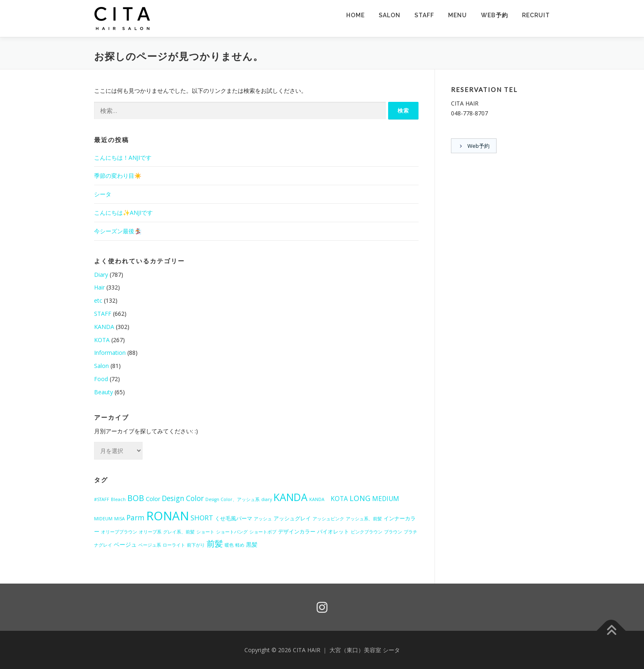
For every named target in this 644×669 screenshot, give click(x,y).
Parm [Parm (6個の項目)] (136, 518)
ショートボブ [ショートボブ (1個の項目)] (263, 532)
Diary (101, 275)
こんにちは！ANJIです (123, 157)
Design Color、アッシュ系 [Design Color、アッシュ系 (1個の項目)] (232, 499)
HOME (355, 15)
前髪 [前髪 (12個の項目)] (215, 543)
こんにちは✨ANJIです (123, 213)
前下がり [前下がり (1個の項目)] (196, 545)
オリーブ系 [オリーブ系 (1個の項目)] (150, 532)
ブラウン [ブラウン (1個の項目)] (393, 532)
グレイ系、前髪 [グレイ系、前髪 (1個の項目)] (179, 532)
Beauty (103, 392)
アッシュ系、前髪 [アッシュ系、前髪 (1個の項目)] (364, 519)
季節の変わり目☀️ (118, 176)
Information (110, 353)
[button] (123, 18)
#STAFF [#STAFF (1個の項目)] (102, 499)
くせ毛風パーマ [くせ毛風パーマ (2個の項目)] (233, 518)
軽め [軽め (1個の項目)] (240, 545)
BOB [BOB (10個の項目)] (136, 498)
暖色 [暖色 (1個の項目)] (229, 545)
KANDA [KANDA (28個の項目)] (291, 497)
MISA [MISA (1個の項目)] (120, 519)
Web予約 (494, 15)
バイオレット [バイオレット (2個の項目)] (333, 531)
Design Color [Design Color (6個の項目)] (183, 498)
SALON (390, 15)
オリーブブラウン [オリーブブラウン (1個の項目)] (119, 532)
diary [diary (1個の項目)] (267, 499)
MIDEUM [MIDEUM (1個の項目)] (103, 519)
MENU (458, 15)
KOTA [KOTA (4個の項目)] (339, 499)
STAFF (424, 15)
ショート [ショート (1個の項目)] (205, 532)
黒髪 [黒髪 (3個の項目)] (252, 544)
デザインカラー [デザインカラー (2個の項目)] (297, 531)
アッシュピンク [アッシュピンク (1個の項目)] (328, 519)
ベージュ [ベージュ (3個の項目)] (125, 544)
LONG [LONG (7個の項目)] (360, 498)
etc (98, 300)
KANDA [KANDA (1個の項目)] (319, 499)
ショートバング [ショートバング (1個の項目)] (232, 532)
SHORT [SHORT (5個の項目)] (202, 518)
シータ (103, 194)
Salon (101, 366)
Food (101, 379)
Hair (99, 287)
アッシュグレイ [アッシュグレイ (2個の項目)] (292, 518)
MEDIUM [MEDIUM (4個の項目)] (386, 499)
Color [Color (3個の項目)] (153, 499)
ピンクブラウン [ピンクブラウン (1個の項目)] (367, 532)
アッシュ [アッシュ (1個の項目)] (263, 519)
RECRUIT (536, 15)
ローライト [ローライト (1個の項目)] (174, 545)
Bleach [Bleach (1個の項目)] (118, 499)
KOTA (102, 340)
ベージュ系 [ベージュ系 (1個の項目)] (150, 545)
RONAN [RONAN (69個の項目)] (168, 516)
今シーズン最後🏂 (118, 231)
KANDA (104, 327)
